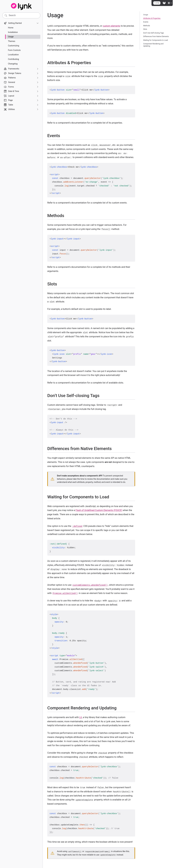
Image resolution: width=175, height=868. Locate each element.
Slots (145, 29)
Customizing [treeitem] (14, 46)
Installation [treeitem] (13, 32)
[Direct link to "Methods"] (67, 216)
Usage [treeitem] (11, 37)
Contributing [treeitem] (13, 59)
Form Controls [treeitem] (14, 50)
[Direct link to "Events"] (62, 136)
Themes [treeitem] (12, 41)
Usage (146, 15)
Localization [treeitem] (13, 55)
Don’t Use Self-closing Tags (154, 33)
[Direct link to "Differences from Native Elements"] (114, 449)
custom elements (112, 26)
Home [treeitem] (11, 28)
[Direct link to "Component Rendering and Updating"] (119, 708)
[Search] (21, 15)
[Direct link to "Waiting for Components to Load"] (112, 497)
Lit (81, 717)
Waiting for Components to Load (156, 40)
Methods (147, 26)
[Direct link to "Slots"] (59, 284)
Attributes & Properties (152, 18)
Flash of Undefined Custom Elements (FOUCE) (99, 510)
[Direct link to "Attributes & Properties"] (93, 63)
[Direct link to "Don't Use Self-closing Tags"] (102, 396)
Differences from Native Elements (156, 36)
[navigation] (21, 66)
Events (146, 22)
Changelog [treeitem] (13, 64)
